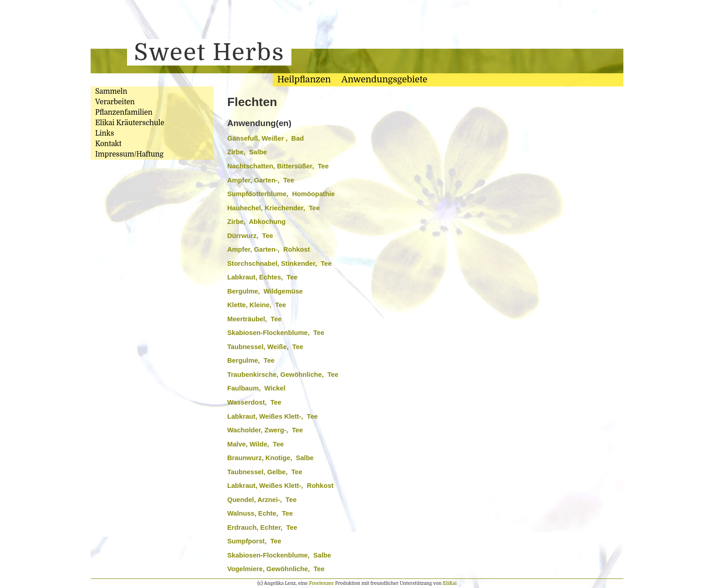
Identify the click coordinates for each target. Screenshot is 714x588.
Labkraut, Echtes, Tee (262, 277)
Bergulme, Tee (251, 360)
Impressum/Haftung (129, 154)
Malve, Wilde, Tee (255, 444)
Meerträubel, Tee (254, 319)
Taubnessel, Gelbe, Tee (265, 472)
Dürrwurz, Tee (250, 236)
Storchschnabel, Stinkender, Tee (279, 264)
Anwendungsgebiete (385, 80)
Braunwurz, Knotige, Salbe (270, 458)
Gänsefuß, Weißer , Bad (265, 138)
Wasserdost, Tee (254, 402)
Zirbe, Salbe (247, 152)
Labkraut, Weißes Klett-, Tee (273, 416)
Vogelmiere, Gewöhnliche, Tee (276, 569)
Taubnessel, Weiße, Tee (265, 347)
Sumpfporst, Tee (254, 541)
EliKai (450, 583)
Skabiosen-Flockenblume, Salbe (279, 555)
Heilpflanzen (304, 80)
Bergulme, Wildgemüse (265, 291)
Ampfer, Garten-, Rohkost (269, 249)
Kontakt (108, 144)
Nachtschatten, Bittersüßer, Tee (278, 166)
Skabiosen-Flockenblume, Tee (276, 333)
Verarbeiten (115, 102)
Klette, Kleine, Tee (257, 305)
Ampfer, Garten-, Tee (261, 180)
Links (105, 133)
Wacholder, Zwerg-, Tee (265, 430)
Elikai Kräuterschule (130, 123)
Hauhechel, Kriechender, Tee (273, 208)
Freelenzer (321, 583)
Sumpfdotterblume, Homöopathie (281, 194)
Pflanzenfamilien (124, 112)
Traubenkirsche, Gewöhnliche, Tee (283, 375)
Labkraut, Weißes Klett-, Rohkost (280, 486)
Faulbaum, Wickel (256, 388)
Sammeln (111, 91)
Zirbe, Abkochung (256, 222)
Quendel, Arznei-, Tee (262, 500)
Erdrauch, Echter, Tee (262, 527)
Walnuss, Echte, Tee (260, 513)
